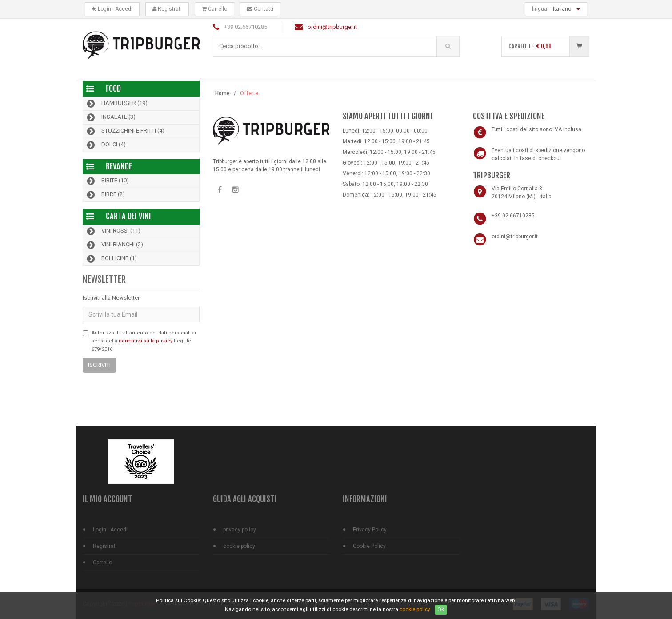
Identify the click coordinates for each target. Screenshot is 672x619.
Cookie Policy (369, 546)
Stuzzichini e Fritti (125, 131)
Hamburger (116, 104)
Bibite (107, 181)
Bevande (119, 166)
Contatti (260, 9)
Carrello (214, 9)
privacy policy (240, 530)
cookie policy (239, 546)
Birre (105, 195)
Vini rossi (113, 231)
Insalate (110, 117)
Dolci (106, 145)
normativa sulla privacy (146, 341)
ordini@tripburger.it (332, 27)
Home (222, 93)
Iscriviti (99, 365)
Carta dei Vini (128, 216)
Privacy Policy (370, 530)
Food (113, 88)
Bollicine (111, 259)
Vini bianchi (114, 245)
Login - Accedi (112, 9)
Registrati (167, 9)
